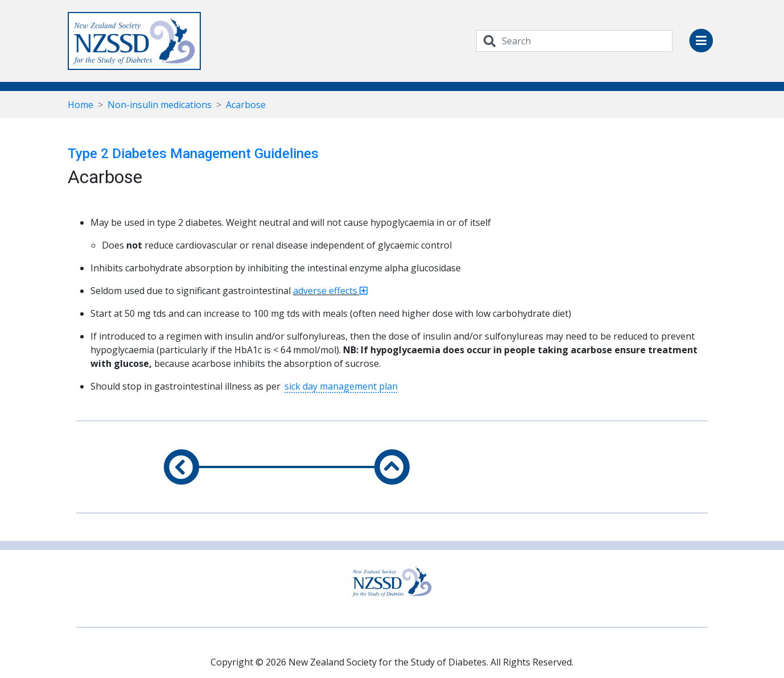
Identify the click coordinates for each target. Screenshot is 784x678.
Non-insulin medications (160, 105)
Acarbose (246, 105)
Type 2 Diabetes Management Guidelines (193, 154)
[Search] (587, 41)
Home (81, 105)
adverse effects (330, 291)
